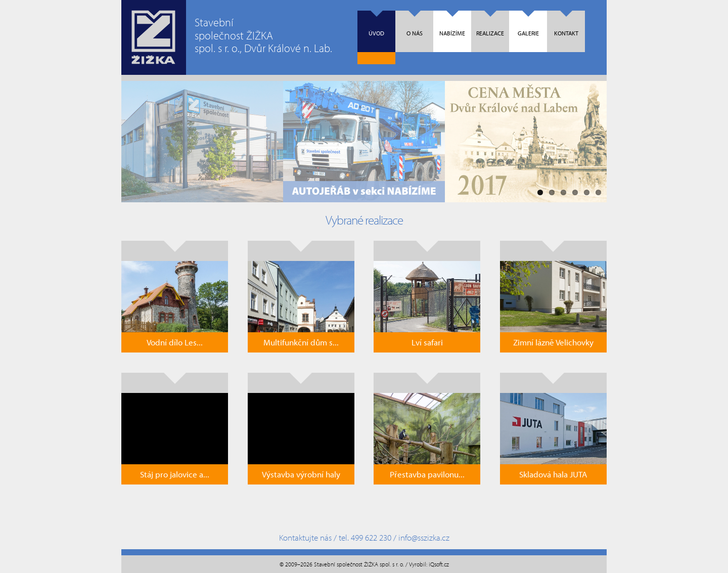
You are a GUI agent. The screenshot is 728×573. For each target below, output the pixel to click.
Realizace (490, 24)
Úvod (376, 24)
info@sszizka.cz (424, 537)
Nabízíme (452, 24)
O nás (415, 24)
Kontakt (566, 24)
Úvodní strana (154, 37)
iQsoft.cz (439, 564)
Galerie (528, 24)
